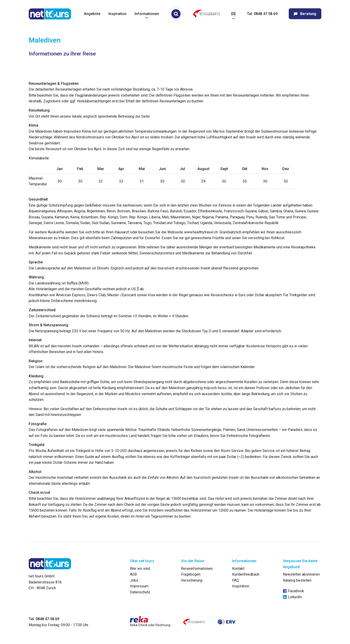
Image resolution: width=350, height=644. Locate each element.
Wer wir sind (140, 569)
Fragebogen (191, 574)
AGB (133, 574)
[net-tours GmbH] (50, 14)
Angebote (92, 14)
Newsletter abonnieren (301, 574)
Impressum (139, 586)
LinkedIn (292, 597)
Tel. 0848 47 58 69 (262, 14)
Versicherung (192, 580)
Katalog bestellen (297, 580)
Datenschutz (140, 592)
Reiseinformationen (197, 569)
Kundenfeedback (246, 574)
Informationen (147, 14)
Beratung (305, 14)
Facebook (293, 591)
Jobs (134, 580)
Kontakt (238, 569)
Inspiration (117, 14)
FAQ (235, 580)
